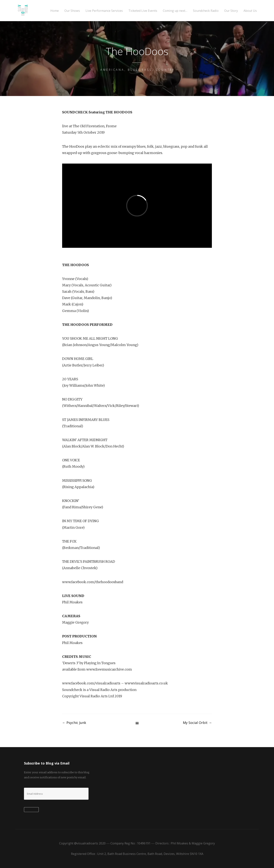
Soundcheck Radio (206, 11)
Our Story (231, 11)
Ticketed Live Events (143, 11)
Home (55, 11)
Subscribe (31, 810)
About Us (250, 11)
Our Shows (72, 11)
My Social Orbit (197, 723)
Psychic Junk (74, 723)
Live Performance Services (104, 11)
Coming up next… (175, 11)
